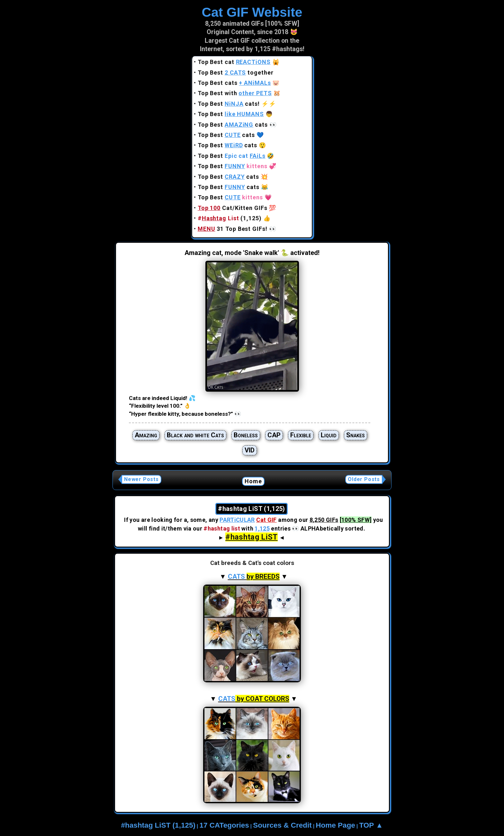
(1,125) (230, 218)
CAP (274, 435)
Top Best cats (234, 83)
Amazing (146, 435)
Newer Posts (141, 479)
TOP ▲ (371, 825)
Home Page (335, 825)
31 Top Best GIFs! (233, 229)
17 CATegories (224, 825)
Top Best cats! (229, 104)
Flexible (301, 435)
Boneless (246, 435)
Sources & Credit (282, 825)
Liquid (329, 435)
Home (253, 481)
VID (250, 450)
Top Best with (235, 93)
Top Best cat (234, 62)
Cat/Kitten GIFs (233, 208)
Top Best (231, 114)
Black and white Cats (195, 435)
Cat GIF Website (252, 12)
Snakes (355, 435)
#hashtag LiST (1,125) (158, 825)
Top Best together (236, 73)
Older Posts (364, 479)
